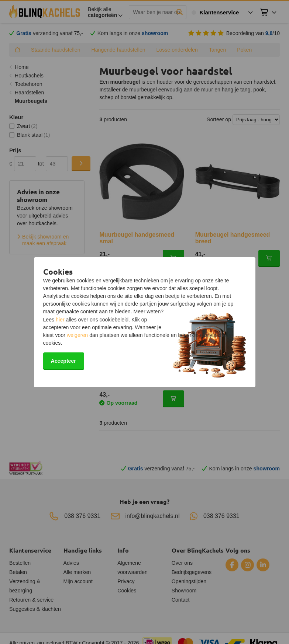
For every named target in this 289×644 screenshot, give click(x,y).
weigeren (77, 335)
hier (60, 320)
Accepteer (63, 361)
